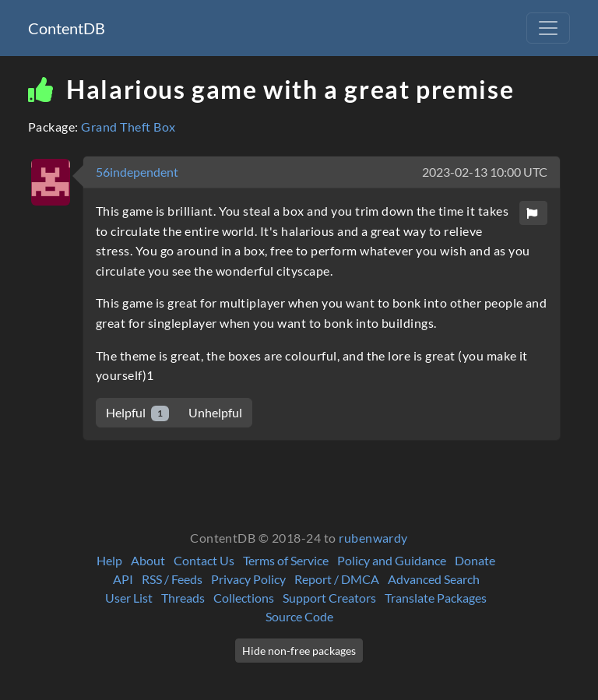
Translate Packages (436, 598)
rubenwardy (373, 538)
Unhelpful (215, 412)
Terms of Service (286, 560)
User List (129, 598)
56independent (137, 172)
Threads (183, 598)
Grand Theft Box (128, 127)
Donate (475, 560)
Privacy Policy (248, 579)
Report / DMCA (337, 579)
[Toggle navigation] (548, 28)
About (148, 560)
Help (109, 560)
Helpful (137, 413)
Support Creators (329, 598)
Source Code (299, 616)
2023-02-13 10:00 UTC (485, 172)
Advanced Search (434, 579)
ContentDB (67, 28)
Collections (244, 598)
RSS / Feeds (172, 579)
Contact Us (204, 560)
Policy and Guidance (392, 560)
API (123, 579)
